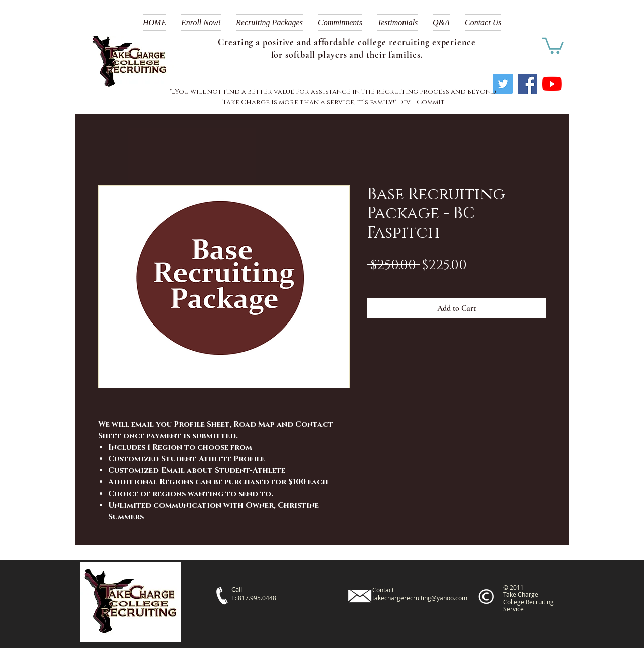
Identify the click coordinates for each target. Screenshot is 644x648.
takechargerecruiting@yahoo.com (420, 598)
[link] (553, 45)
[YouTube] (552, 84)
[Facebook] (528, 84)
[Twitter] (503, 84)
